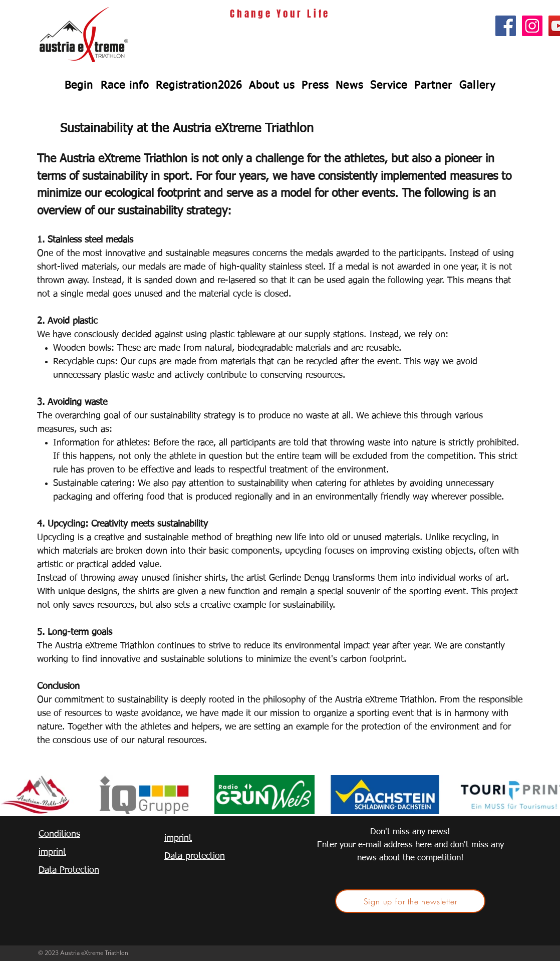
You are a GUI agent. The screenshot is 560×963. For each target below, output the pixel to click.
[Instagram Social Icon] (532, 26)
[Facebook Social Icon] (506, 26)
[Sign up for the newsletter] (410, 901)
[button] (125, 86)
